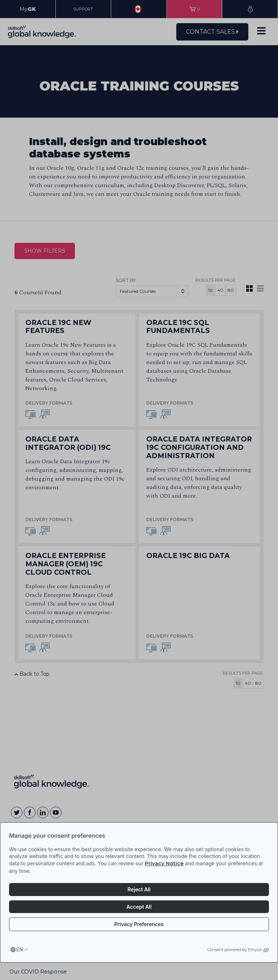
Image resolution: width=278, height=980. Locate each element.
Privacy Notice (164, 863)
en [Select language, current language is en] (20, 949)
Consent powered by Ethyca (238, 950)
